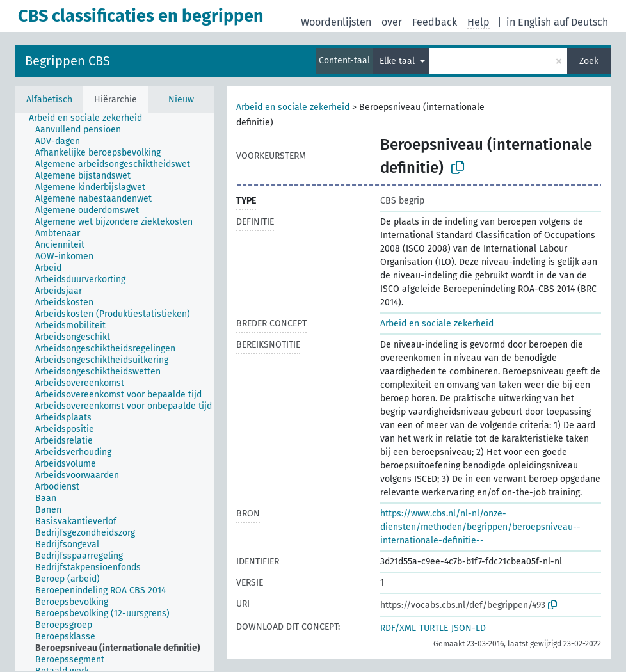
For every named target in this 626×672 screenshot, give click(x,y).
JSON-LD (469, 628)
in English (529, 22)
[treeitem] (91, 118)
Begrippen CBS (68, 61)
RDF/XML (398, 628)
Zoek (589, 61)
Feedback (435, 22)
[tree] (115, 392)
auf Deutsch (581, 22)
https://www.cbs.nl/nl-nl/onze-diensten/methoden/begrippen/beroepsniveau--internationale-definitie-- (480, 527)
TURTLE (434, 628)
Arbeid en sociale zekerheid (293, 107)
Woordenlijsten (336, 22)
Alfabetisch (49, 100)
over (392, 22)
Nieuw (181, 100)
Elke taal (398, 61)
